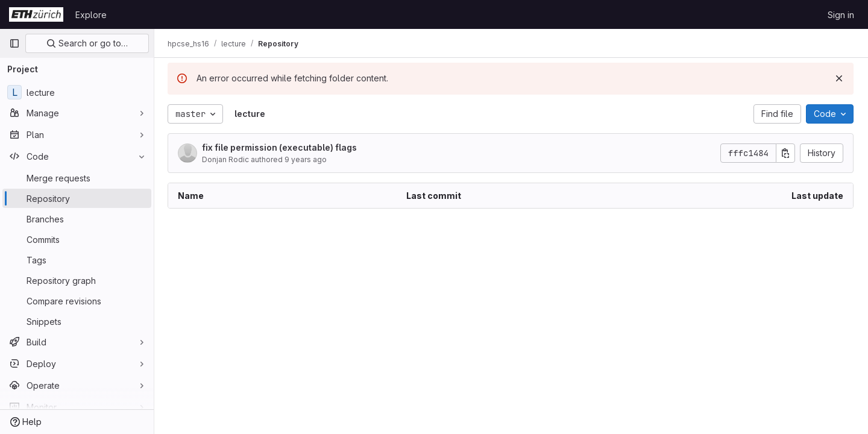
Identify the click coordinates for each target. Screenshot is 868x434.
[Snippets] (77, 321)
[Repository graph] (77, 280)
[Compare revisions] (77, 301)
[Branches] (77, 219)
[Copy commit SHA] (785, 153)
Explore (91, 15)
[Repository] (77, 198)
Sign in (841, 15)
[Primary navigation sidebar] (14, 43)
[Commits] (77, 239)
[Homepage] (36, 14)
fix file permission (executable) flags (281, 147)
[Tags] (77, 260)
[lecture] (77, 92)
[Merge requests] (77, 178)
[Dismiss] (839, 78)
